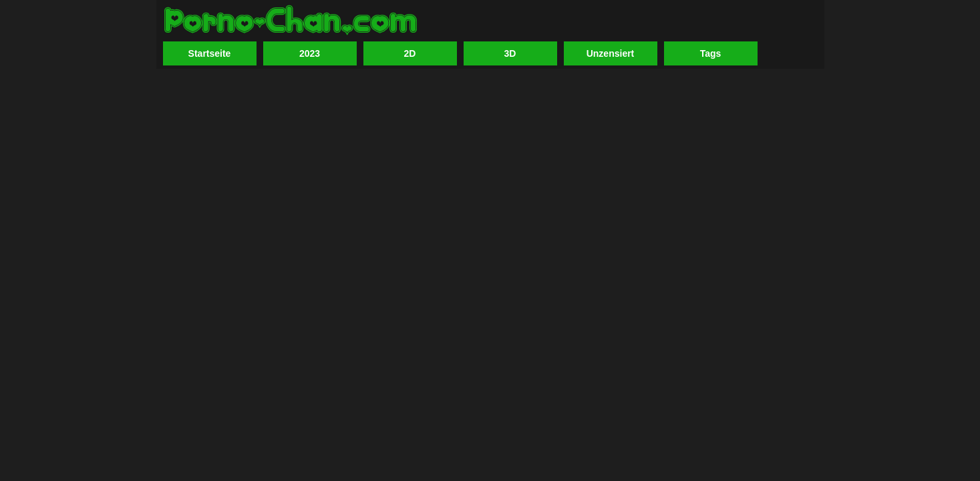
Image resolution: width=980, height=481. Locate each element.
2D (410, 53)
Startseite (210, 53)
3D (510, 53)
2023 (310, 53)
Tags (711, 53)
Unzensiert (611, 53)
